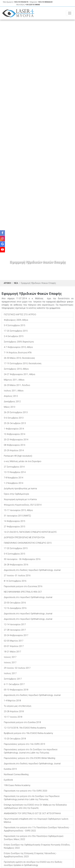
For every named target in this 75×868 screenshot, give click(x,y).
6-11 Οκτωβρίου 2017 (14, 684)
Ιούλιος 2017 (10, 673)
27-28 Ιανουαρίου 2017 (15, 630)
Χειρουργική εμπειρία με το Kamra (20, 499)
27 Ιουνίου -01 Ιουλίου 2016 (17, 576)
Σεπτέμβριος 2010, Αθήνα (16, 369)
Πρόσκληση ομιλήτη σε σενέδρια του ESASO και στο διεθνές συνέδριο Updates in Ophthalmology (33, 864)
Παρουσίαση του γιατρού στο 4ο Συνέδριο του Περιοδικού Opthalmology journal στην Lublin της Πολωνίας (32, 798)
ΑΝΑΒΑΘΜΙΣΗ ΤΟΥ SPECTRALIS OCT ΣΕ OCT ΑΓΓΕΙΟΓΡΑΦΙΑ (32, 813)
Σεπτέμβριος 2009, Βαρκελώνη (19, 342)
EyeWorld (8, 780)
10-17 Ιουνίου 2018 (13, 717)
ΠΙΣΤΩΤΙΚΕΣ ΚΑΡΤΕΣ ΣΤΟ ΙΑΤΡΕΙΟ (20, 315)
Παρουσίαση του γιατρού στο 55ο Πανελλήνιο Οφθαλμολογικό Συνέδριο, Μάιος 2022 (34, 838)
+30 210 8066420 (45, 2)
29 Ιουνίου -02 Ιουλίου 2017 (17, 668)
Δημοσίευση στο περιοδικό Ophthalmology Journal (28, 597)
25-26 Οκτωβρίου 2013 (15, 423)
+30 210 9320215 (21, 2)
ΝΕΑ (16, 283)
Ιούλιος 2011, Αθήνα (14, 391)
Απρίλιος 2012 (11, 396)
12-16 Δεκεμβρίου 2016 (15, 608)
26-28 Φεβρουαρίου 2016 (16, 565)
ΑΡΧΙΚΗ (7, 283)
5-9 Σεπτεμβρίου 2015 (15, 325)
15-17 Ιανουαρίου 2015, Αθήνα (18, 510)
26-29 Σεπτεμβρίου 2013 (16, 412)
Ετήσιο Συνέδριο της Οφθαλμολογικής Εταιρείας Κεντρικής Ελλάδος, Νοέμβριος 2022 (37, 846)
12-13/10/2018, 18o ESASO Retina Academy (25, 728)
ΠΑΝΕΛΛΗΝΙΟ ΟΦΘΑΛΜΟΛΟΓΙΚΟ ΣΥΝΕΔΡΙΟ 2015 (28, 543)
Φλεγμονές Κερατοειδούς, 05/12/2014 (23, 505)
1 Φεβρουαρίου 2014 (14, 429)
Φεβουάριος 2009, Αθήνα (16, 320)
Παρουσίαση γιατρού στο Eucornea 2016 (23, 586)
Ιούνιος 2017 (10, 657)
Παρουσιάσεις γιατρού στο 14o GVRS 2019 (24, 744)
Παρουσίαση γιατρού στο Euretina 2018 (22, 722)
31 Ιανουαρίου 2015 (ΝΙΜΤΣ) (17, 516)
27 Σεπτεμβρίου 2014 (14, 467)
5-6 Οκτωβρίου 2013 (14, 418)
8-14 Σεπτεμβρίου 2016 (15, 581)
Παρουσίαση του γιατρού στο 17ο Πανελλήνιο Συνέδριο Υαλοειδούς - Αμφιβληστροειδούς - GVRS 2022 (37, 829)
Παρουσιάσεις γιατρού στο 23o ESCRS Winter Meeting (30, 758)
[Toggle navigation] (70, 13)
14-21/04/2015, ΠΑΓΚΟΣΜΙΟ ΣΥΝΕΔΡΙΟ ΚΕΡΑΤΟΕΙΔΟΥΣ (30, 532)
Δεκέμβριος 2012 (12, 402)
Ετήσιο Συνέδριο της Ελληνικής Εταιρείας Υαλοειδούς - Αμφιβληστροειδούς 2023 (30, 855)
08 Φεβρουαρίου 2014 (15, 445)
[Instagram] (2, 239)
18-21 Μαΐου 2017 (12, 652)
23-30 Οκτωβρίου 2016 (15, 603)
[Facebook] (2, 233)
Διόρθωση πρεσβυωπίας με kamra (20, 489)
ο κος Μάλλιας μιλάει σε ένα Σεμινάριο (23, 461)
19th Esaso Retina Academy (17, 785)
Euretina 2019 (10, 769)
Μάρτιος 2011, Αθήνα (14, 380)
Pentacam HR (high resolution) (18, 456)
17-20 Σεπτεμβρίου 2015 (16, 331)
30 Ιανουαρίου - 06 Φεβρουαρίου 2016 (22, 559)
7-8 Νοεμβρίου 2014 (14, 478)
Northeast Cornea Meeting (16, 774)
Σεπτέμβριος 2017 (13, 679)
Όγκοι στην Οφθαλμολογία (16, 494)
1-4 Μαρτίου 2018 (12, 701)
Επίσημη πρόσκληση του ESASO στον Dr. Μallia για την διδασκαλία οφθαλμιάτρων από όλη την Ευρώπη (35, 806)
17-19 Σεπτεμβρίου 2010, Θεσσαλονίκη (23, 363)
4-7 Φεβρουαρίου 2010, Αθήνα (18, 347)
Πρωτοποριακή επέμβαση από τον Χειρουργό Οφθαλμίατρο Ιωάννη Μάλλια (36, 820)
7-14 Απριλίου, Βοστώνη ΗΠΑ (18, 353)
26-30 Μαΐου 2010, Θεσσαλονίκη (19, 358)
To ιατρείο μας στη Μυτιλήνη (18, 706)
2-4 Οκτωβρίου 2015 (14, 336)
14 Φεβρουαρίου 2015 (15, 521)
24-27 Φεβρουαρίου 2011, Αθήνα (19, 374)
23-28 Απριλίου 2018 (14, 711)
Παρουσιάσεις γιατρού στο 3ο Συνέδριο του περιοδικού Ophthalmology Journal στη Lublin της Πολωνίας (31, 751)
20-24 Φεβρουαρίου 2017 (16, 635)
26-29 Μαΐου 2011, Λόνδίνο (17, 385)
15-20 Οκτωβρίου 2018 (15, 739)
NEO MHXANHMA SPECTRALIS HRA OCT (23, 592)
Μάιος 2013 (10, 407)
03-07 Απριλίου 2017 (14, 646)
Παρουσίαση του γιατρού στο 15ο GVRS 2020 (26, 791)
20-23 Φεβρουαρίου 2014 (16, 440)
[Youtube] (2, 250)
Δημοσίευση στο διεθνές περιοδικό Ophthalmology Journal (32, 570)
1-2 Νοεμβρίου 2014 (14, 483)
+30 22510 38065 (33, 5)
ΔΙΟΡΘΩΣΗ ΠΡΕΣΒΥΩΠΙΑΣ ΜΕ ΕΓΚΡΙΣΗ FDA (24, 537)
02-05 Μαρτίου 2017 (14, 641)
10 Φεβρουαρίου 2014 (15, 434)
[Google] (2, 244)
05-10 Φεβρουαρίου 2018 (16, 690)
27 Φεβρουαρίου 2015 (15, 527)
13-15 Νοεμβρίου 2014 (15, 472)
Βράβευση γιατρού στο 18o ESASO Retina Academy (28, 733)
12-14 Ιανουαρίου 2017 (15, 624)
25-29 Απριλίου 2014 (14, 450)
